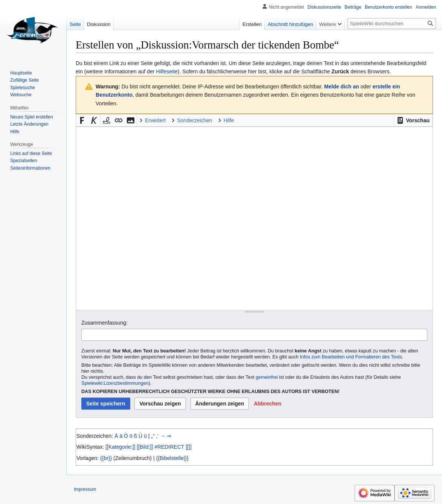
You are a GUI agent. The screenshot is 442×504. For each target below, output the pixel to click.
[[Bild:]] (145, 447)
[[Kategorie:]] (120, 447)
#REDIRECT (169, 447)
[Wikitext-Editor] (254, 218)
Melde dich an (342, 87)
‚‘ (157, 436)
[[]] (189, 447)
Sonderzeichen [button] (194, 120)
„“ (153, 436)
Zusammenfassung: (104, 323)
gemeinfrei (267, 377)
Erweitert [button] (155, 120)
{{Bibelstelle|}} (172, 458)
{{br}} (106, 458)
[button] (413, 120)
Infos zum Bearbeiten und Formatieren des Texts (351, 357)
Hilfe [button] (229, 120)
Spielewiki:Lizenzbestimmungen (115, 383)
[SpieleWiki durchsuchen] (392, 24)
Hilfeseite (167, 71)
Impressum (85, 489)
